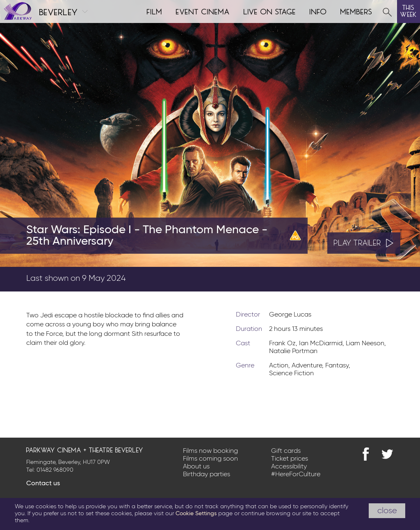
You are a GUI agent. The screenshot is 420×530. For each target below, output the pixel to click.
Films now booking (210, 451)
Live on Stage (270, 11)
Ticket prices (290, 459)
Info (318, 11)
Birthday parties (207, 475)
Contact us (43, 484)
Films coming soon (210, 459)
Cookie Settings (196, 514)
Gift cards (286, 451)
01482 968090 (55, 470)
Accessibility (289, 467)
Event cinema (203, 11)
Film (155, 11)
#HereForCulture (296, 475)
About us (196, 467)
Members (356, 11)
